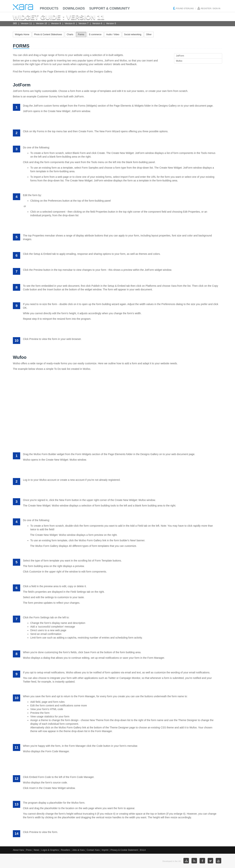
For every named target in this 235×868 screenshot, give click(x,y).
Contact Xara (93, 850)
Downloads (74, 8)
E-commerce (95, 34)
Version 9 (56, 23)
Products (49, 8)
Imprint (105, 850)
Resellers (66, 850)
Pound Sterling (185, 8)
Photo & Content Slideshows (48, 34)
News (37, 850)
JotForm (180, 56)
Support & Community (110, 8)
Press (29, 850)
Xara (23, 7)
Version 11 (26, 23)
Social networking (133, 34)
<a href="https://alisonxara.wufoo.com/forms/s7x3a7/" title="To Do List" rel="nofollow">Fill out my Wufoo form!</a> (117, 409)
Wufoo (179, 61)
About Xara (18, 850)
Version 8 (70, 23)
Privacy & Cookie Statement (124, 850)
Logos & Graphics (50, 850)
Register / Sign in (211, 8)
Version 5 (111, 23)
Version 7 (83, 23)
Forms (81, 34)
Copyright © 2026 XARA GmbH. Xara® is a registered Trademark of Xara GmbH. (52, 859)
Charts (70, 34)
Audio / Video (113, 34)
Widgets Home (22, 34)
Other (149, 34)
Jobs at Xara (78, 850)
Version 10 (41, 23)
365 (15, 23)
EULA (143, 850)
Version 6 (97, 23)
